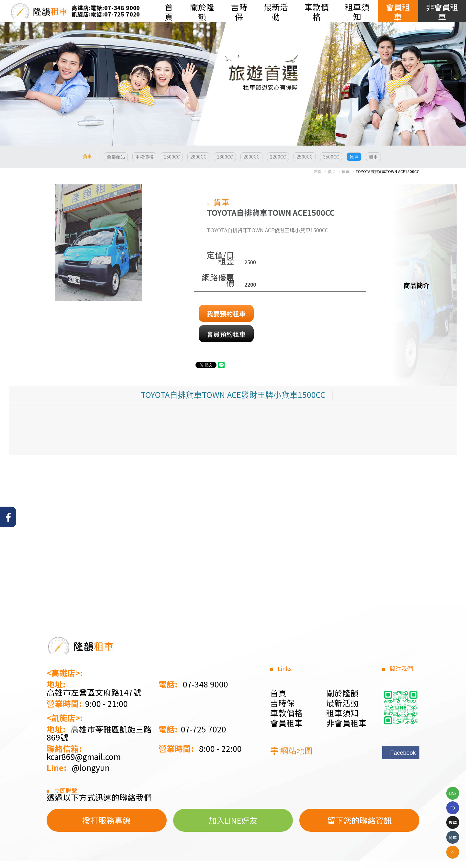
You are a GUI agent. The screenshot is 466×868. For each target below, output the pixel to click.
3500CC (331, 157)
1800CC (225, 157)
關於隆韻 (342, 693)
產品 (332, 171)
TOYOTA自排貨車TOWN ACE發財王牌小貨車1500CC (233, 394)
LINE (453, 793)
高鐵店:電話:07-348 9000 (106, 8)
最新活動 (342, 703)
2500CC (305, 157)
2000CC (251, 157)
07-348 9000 (205, 684)
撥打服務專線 (106, 820)
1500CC (172, 157)
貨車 (354, 157)
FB (453, 808)
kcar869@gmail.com (84, 757)
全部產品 (116, 157)
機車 (373, 157)
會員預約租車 (226, 334)
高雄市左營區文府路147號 (94, 692)
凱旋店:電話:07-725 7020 (106, 14)
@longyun (91, 768)
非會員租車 (346, 723)
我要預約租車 (226, 314)
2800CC (198, 157)
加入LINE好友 (233, 820)
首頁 (318, 171)
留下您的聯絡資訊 (360, 820)
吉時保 (282, 703)
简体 (453, 837)
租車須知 (342, 713)
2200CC (278, 157)
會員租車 (286, 723)
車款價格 (144, 157)
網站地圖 (296, 750)
